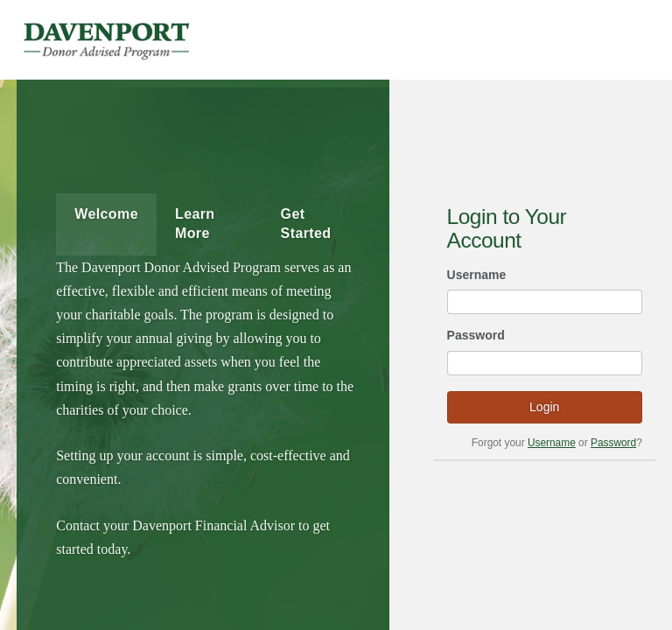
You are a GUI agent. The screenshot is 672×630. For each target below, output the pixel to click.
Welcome (106, 214)
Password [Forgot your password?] (613, 443)
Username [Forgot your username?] (552, 443)
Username (477, 275)
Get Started (306, 224)
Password (476, 335)
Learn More (195, 224)
